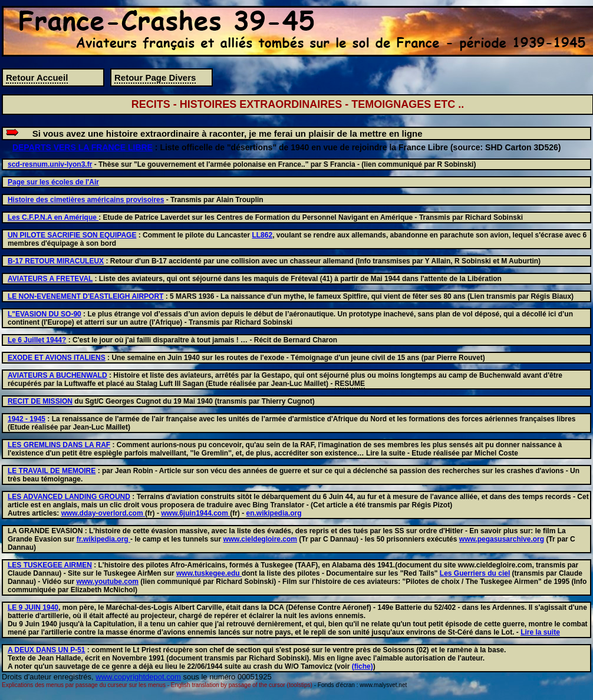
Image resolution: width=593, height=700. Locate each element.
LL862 (262, 235)
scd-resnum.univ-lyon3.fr (50, 164)
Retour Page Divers (155, 77)
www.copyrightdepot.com (138, 677)
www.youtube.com (107, 582)
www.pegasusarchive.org (502, 539)
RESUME (350, 384)
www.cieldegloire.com (260, 539)
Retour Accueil (37, 77)
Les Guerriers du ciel (475, 573)
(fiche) (363, 666)
